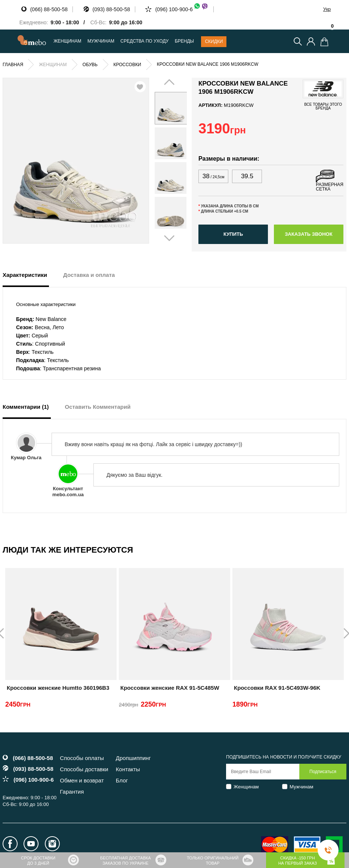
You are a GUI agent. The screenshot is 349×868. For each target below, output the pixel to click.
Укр (327, 9)
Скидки (214, 41)
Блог (122, 780)
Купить (233, 234)
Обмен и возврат (82, 780)
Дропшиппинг (133, 758)
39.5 (247, 176)
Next (177, 160)
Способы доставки (84, 769)
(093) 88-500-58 (111, 9)
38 (214, 176)
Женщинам (246, 787)
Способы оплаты (82, 758)
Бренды (184, 41)
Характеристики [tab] (25, 275)
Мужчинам (302, 787)
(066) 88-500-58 (49, 9)
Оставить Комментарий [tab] (98, 407)
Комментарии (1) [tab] (26, 407)
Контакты (128, 769)
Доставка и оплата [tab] (89, 275)
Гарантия (72, 792)
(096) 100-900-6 (182, 9)
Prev (164, 160)
